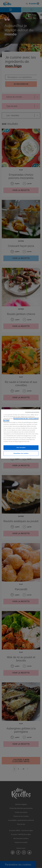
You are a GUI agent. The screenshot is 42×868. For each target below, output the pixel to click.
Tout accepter (21, 448)
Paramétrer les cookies (21, 453)
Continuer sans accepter (32, 412)
